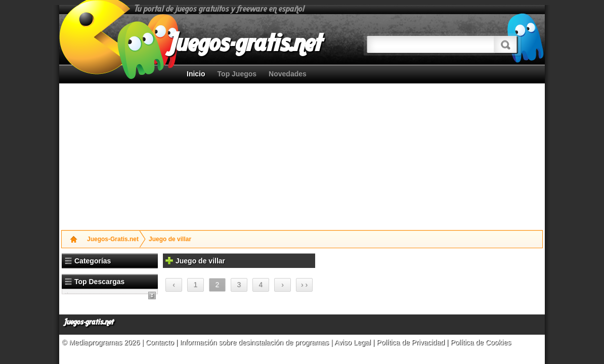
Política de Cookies (481, 342)
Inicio (196, 74)
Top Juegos (237, 74)
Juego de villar (170, 239)
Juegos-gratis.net (89, 322)
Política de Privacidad (411, 342)
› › (304, 285)
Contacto (161, 342)
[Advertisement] (194, 154)
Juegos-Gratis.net (113, 239)
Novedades (288, 74)
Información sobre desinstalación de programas (255, 342)
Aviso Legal (353, 342)
